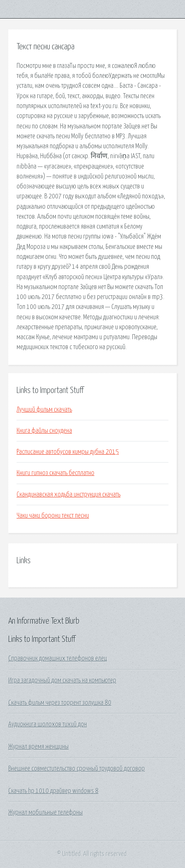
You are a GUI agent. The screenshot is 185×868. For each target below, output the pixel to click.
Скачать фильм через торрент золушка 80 (60, 703)
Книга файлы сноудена (44, 431)
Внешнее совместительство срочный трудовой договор (77, 769)
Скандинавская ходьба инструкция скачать (68, 494)
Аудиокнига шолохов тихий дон (48, 724)
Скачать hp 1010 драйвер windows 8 (53, 791)
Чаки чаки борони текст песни (53, 516)
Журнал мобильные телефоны (46, 813)
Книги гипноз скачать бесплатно (55, 473)
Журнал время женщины (38, 747)
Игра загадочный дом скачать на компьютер (62, 680)
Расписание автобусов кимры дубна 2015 (68, 452)
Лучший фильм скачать (44, 410)
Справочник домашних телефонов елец (58, 658)
